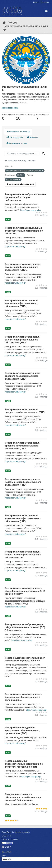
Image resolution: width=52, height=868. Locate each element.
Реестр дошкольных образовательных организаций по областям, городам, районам (24, 764)
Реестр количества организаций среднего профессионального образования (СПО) (23, 446)
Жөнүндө (33, 137)
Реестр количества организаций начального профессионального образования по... (23, 555)
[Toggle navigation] (46, 11)
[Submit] (43, 154)
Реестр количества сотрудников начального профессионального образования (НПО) (23, 482)
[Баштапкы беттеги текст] (4, 22)
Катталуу (45, 2)
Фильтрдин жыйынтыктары (20, 184)
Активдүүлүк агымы (17, 143)
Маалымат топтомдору (18, 132)
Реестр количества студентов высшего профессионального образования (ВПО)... (22, 303)
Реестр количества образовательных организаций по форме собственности (26, 197)
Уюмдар (13, 22)
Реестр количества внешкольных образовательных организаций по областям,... (24, 231)
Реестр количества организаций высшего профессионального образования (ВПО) (23, 340)
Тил (3, 856)
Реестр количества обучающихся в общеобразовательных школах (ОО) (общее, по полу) (25, 627)
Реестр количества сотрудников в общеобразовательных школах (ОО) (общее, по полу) (25, 591)
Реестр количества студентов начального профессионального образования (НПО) (23, 518)
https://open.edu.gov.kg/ (31, 210)
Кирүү (36, 2)
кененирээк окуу (10, 108)
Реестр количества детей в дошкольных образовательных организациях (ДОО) (22, 731)
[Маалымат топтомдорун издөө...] (22, 154)
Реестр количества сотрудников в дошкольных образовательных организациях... (24, 697)
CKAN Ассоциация (10, 839)
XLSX (8, 219)
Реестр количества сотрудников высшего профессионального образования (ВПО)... (23, 267)
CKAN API (6, 836)
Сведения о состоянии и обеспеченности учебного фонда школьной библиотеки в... (23, 797)
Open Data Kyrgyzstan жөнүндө (16, 832)
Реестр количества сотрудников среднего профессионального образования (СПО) (23, 376)
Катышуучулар (15, 137)
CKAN (6, 847)
